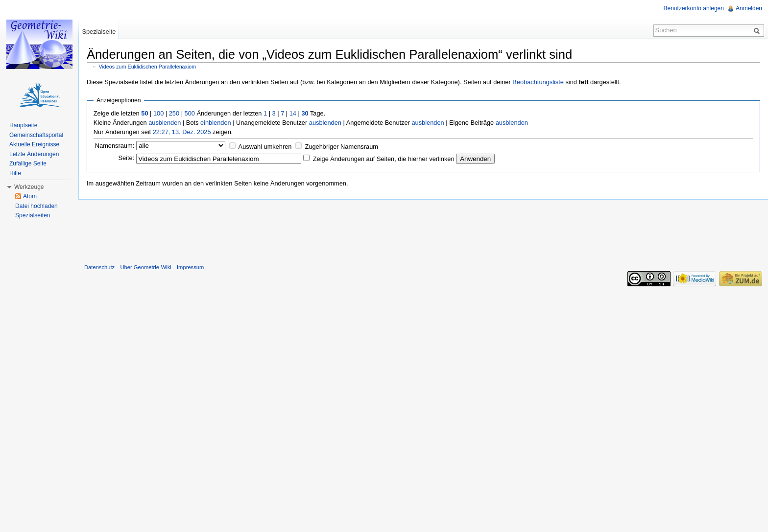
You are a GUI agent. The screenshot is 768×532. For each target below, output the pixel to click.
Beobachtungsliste (538, 82)
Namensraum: (115, 146)
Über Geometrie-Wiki (145, 267)
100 (158, 113)
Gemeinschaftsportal (36, 135)
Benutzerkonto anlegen (694, 8)
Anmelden (749, 8)
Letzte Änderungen (34, 154)
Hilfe (15, 173)
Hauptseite (23, 125)
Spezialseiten (33, 215)
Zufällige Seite (28, 163)
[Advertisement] (423, 230)
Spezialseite (99, 32)
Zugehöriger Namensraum (342, 147)
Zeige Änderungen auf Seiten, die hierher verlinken (384, 159)
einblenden (216, 123)
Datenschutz (99, 267)
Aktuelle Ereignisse (34, 144)
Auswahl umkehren (265, 147)
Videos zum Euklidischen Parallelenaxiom (148, 67)
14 (293, 113)
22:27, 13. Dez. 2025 (182, 132)
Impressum (190, 267)
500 (190, 113)
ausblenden (165, 123)
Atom (30, 196)
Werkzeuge (29, 187)
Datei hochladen (36, 206)
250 (174, 113)
